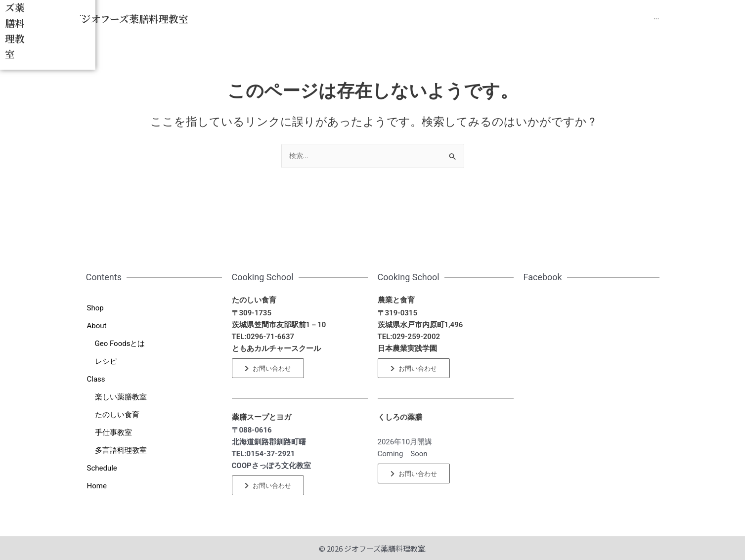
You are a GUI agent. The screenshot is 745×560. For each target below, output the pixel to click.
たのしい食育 (117, 415)
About (97, 326)
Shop (95, 308)
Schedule (102, 468)
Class (96, 379)
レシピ (106, 361)
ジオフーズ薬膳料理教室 (135, 19)
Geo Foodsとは (120, 344)
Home (97, 486)
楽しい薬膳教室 (121, 397)
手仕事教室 (113, 432)
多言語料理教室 (121, 450)
